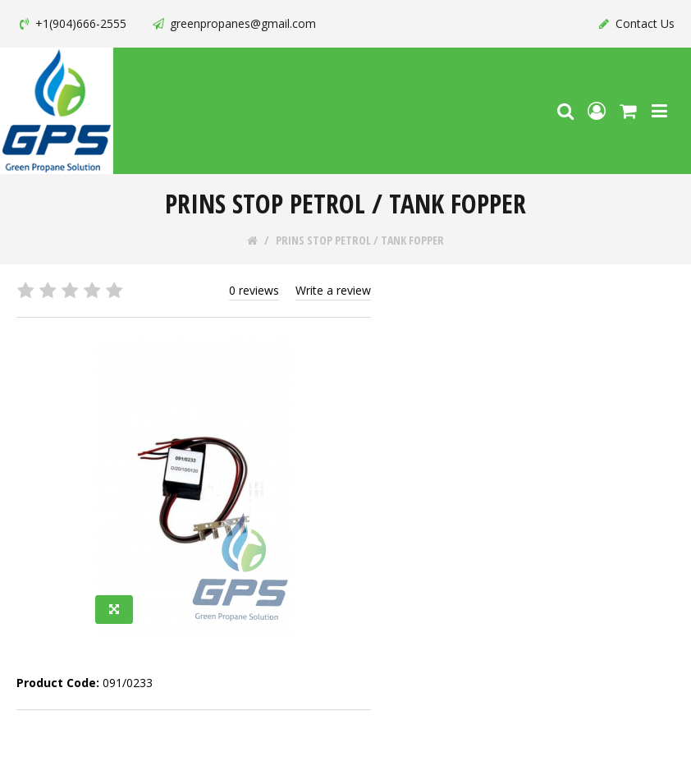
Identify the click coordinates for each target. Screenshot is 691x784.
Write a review (333, 290)
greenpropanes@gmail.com (233, 23)
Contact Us (636, 23)
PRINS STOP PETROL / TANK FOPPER (360, 241)
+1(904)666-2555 (71, 23)
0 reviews (254, 290)
